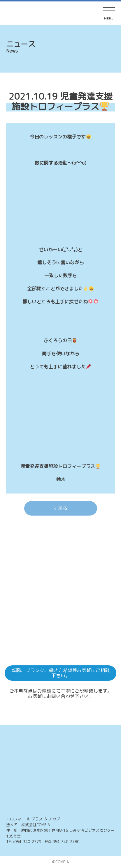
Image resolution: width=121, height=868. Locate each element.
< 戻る (60, 508)
